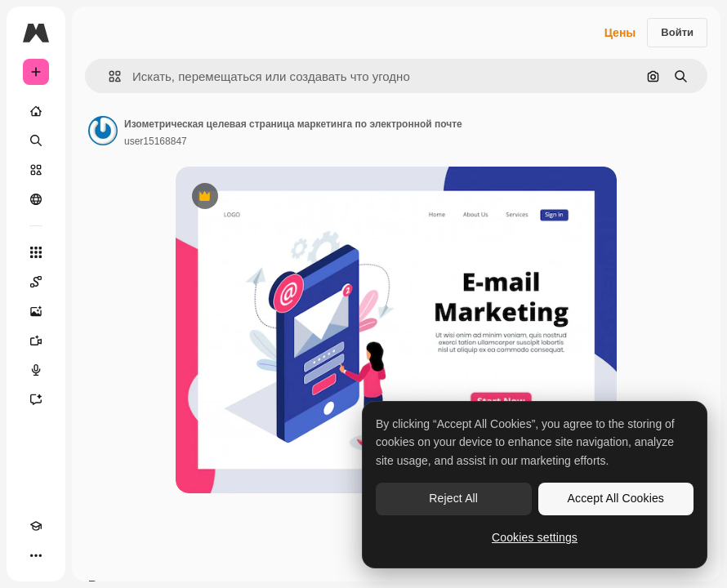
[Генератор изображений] (36, 311)
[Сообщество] (36, 199)
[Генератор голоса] (36, 370)
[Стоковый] (36, 170)
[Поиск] (36, 140)
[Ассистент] (36, 399)
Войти (677, 32)
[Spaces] (36, 282)
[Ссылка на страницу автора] (103, 131)
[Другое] (36, 555)
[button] (108, 76)
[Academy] (36, 526)
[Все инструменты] (36, 252)
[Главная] (36, 111)
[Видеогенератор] (36, 341)
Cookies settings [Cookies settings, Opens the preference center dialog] (535, 537)
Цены (620, 33)
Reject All (453, 498)
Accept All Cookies (616, 498)
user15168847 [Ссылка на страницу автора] (156, 141)
